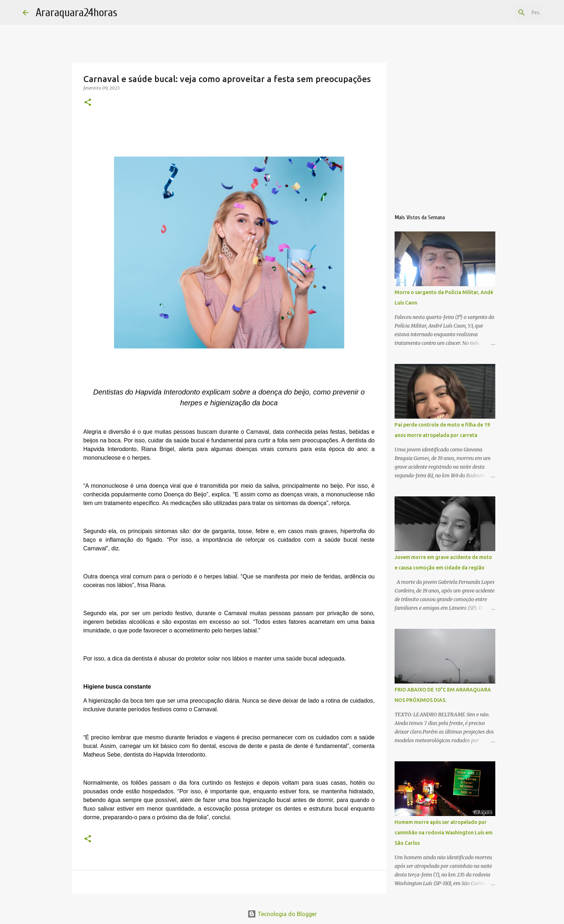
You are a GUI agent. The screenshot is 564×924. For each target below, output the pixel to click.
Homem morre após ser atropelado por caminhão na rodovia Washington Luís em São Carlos (444, 833)
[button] (88, 103)
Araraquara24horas (76, 12)
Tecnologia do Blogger (282, 914)
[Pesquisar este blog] (505, 13)
